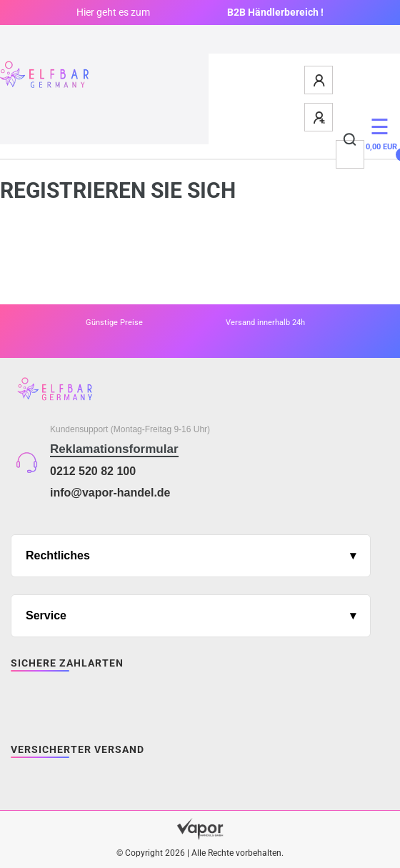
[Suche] (350, 140)
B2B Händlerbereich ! (275, 12)
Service (46, 615)
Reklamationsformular (114, 449)
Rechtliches (58, 555)
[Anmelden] (319, 80)
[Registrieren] (319, 117)
